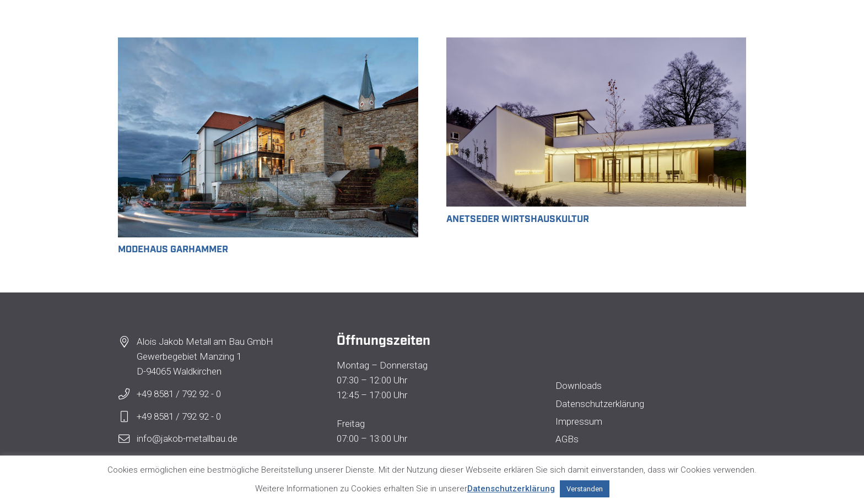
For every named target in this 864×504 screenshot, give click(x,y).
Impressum (579, 421)
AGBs (567, 439)
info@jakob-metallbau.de (187, 438)
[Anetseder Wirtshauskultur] (596, 45)
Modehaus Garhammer (173, 248)
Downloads (579, 386)
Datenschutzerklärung (600, 404)
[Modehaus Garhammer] (268, 45)
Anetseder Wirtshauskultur (518, 218)
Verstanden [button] (585, 489)
